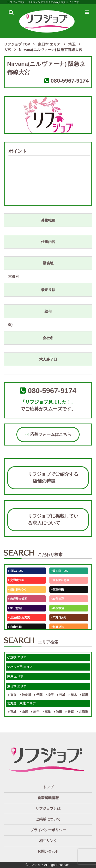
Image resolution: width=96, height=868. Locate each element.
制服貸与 (57, 627)
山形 (24, 712)
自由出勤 (15, 627)
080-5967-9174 (70, 81)
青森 (70, 712)
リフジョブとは (48, 808)
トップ (48, 787)
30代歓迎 (15, 608)
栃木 (73, 695)
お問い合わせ (48, 851)
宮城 (12, 712)
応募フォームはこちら (48, 434)
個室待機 (57, 589)
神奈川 (25, 695)
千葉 (38, 695)
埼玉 (50, 695)
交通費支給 (16, 580)
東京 (12, 695)
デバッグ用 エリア (20, 667)
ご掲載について (48, 819)
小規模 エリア (17, 657)
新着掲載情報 (48, 798)
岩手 (35, 712)
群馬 (84, 695)
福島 (47, 712)
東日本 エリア (17, 686)
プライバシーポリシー (48, 830)
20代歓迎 (57, 599)
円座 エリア (15, 677)
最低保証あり (60, 580)
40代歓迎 (57, 608)
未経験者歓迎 (18, 599)
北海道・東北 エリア (21, 703)
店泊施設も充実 (19, 617)
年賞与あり (59, 617)
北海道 (83, 712)
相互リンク (48, 841)
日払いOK (16, 571)
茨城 (61, 695)
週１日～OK (59, 571)
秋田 (58, 712)
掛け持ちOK (17, 589)
